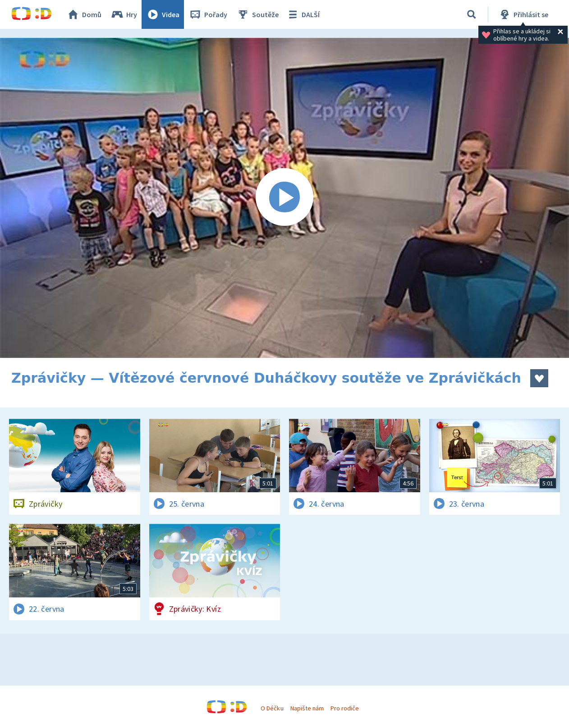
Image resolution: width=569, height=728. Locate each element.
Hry (124, 14)
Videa (163, 14)
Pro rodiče (345, 708)
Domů (84, 14)
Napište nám (307, 708)
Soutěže (257, 14)
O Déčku (272, 708)
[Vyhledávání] (472, 14)
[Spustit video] (284, 198)
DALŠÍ (303, 14)
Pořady (208, 14)
